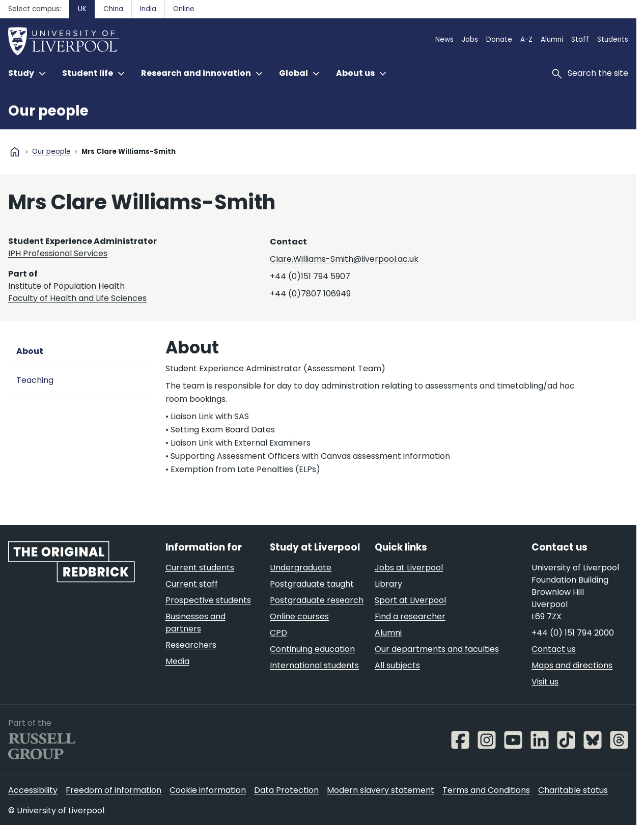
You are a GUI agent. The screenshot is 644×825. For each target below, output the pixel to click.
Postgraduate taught (312, 584)
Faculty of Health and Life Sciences (77, 298)
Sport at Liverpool (410, 600)
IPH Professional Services (58, 253)
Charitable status (573, 790)
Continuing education (312, 649)
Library (388, 584)
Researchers (191, 645)
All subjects (397, 665)
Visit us (545, 682)
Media (177, 661)
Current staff (192, 584)
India (148, 9)
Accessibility (33, 790)
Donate (499, 39)
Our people (48, 111)
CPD (278, 633)
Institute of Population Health (66, 286)
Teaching (35, 380)
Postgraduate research (317, 600)
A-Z (526, 39)
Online (184, 9)
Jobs (470, 39)
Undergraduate (301, 568)
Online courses (299, 616)
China (113, 9)
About (30, 351)
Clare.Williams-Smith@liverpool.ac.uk (344, 259)
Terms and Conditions (486, 790)
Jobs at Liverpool (409, 568)
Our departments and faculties (437, 649)
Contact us (554, 649)
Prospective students (208, 600)
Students (613, 39)
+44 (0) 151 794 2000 (573, 633)
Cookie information (208, 790)
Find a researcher (410, 616)
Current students (200, 568)
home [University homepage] (15, 152)
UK (82, 9)
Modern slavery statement (381, 790)
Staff (580, 39)
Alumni (552, 39)
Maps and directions (572, 665)
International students (314, 665)
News (444, 39)
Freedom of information (114, 790)
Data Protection (286, 790)
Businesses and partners (195, 623)
